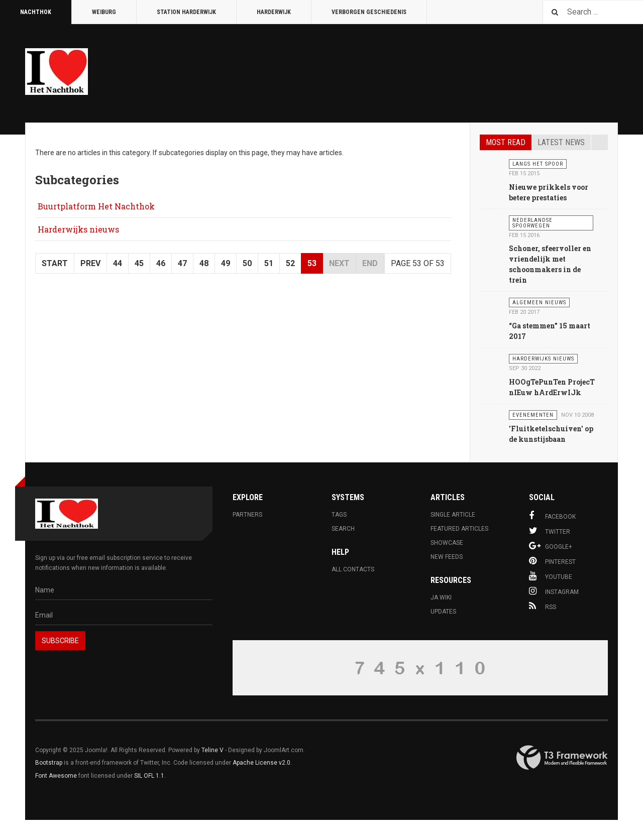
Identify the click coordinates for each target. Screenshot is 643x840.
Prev (90, 263)
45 (139, 263)
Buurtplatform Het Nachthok (96, 206)
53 (312, 263)
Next (339, 263)
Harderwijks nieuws (78, 229)
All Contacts (353, 569)
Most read (506, 142)
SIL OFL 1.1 (149, 776)
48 (204, 263)
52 (290, 263)
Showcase (447, 543)
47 (182, 263)
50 (247, 263)
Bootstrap (49, 763)
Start (55, 263)
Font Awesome (56, 776)
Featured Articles (459, 529)
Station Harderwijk (186, 12)
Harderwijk (274, 12)
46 (161, 263)
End (370, 263)
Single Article (453, 515)
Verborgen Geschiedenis (369, 12)
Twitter (550, 531)
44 (118, 263)
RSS (543, 606)
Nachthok (36, 12)
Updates (443, 612)
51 (269, 263)
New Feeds (447, 557)
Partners (247, 515)
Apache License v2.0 (261, 763)
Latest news (561, 142)
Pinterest (552, 561)
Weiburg (104, 12)
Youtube (551, 576)
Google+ (551, 546)
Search (343, 529)
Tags (339, 515)
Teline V (212, 750)
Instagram (554, 591)
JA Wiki (441, 597)
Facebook (552, 516)
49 (226, 263)
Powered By (562, 758)
